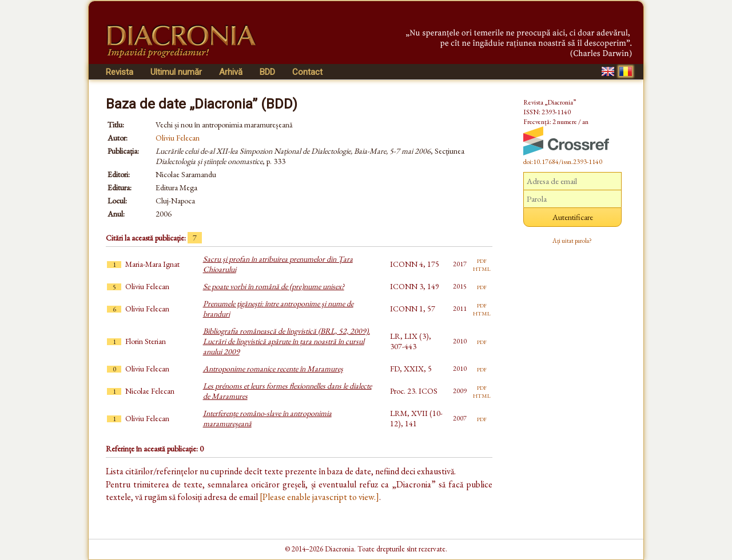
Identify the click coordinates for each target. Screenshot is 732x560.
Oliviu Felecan (178, 138)
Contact (307, 72)
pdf (482, 260)
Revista (120, 72)
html (482, 268)
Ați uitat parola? (572, 241)
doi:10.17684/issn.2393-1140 (563, 162)
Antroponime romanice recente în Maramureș (273, 369)
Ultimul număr (176, 72)
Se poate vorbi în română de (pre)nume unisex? (274, 286)
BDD (267, 72)
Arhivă (231, 72)
